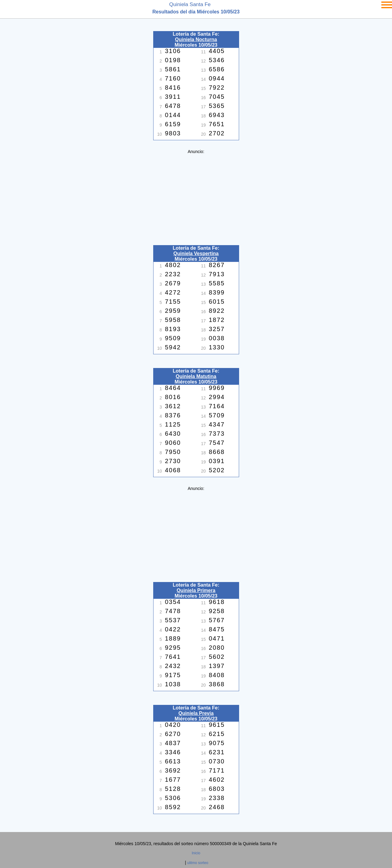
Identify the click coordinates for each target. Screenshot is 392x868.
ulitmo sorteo (198, 863)
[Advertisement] (196, 197)
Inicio (196, 853)
